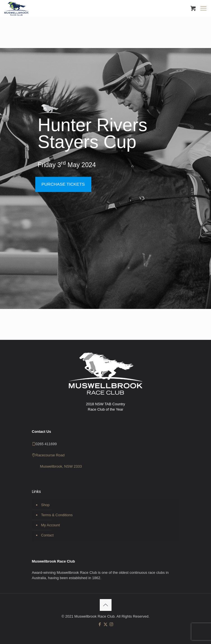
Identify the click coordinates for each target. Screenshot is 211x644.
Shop (45, 505)
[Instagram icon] (111, 624)
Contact (47, 535)
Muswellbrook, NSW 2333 (61, 466)
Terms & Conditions (57, 515)
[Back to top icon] (106, 605)
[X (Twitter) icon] (105, 624)
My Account (51, 525)
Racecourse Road (50, 455)
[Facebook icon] (100, 624)
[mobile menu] (203, 8)
